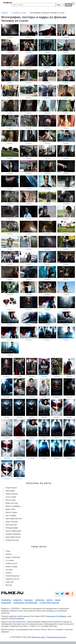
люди (58, 600)
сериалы (40, 600)
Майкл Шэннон (12, 494)
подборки (6, 603)
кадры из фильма (13, 557)
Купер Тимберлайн (13, 531)
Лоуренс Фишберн (13, 534)
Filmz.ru (52, 611)
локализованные (13, 576)
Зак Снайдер (11, 515)
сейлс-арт (10, 582)
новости (18, 600)
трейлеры (6, 600)
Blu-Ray (9, 585)
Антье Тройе (11, 497)
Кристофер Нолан (13, 537)
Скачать (10, 37)
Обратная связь (39, 637)
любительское (12, 563)
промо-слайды (12, 567)
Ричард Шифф (12, 528)
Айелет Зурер (11, 512)
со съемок (10, 560)
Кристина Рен (11, 525)
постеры (9, 570)
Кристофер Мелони (14, 519)
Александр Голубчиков (56, 616)
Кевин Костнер (12, 503)
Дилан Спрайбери (13, 506)
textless (9, 573)
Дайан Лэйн (10, 509)
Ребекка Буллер (12, 540)
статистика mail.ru (49, 603)
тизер (8, 551)
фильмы (29, 600)
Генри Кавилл (11, 488)
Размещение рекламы (57, 637)
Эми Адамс (10, 491)
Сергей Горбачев (16, 618)
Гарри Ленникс (12, 522)
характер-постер (12, 579)
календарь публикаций (25, 603)
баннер (9, 554)
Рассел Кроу (11, 500)
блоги (50, 600)
